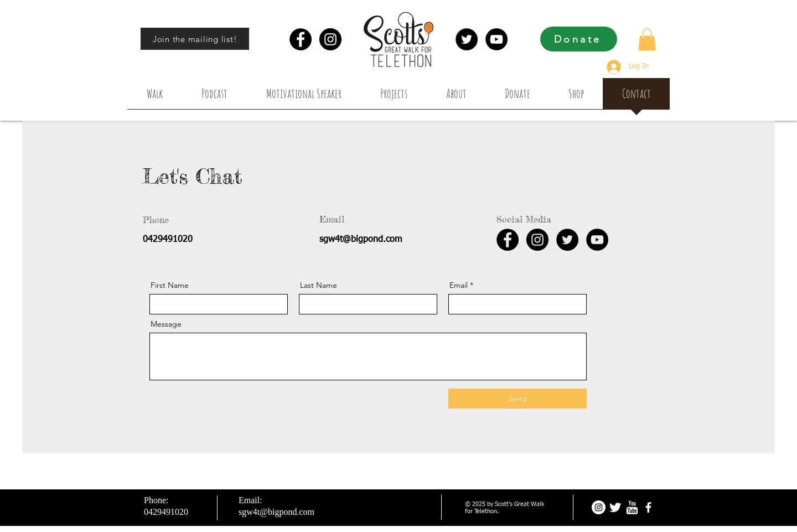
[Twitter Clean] (615, 507)
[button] (647, 40)
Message (166, 324)
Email (459, 285)
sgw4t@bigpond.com (361, 240)
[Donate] (579, 39)
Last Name (319, 285)
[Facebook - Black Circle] (301, 39)
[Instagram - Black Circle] (330, 39)
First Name (170, 285)
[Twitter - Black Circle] (467, 39)
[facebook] (648, 507)
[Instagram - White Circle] (599, 507)
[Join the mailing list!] (195, 39)
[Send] (517, 399)
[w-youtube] (632, 507)
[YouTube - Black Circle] (496, 39)
